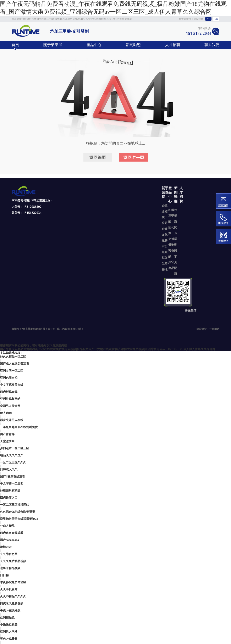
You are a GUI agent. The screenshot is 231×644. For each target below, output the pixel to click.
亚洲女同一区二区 (12, 371)
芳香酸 (171, 254)
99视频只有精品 (10, 491)
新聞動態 (133, 45)
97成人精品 (7, 526)
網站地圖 (199, 19)
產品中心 (94, 45)
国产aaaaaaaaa (9, 540)
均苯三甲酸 (171, 216)
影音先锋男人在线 (12, 420)
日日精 (4, 575)
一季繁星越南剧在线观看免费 (19, 427)
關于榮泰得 (185, 19)
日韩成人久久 (9, 469)
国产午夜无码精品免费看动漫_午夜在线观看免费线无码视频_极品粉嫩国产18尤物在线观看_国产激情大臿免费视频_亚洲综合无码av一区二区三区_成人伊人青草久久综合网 (113, 8)
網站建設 (202, 329)
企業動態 (176, 242)
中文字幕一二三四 (12, 484)
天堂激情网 (7, 441)
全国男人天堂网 (10, 406)
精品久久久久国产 (12, 455)
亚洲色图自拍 (9, 378)
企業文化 (165, 232)
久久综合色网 (9, 554)
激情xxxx (6, 547)
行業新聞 (176, 219)
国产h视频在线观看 (12, 477)
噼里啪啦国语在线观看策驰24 (19, 519)
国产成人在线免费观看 (15, 364)
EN (216, 19)
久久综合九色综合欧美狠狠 (17, 512)
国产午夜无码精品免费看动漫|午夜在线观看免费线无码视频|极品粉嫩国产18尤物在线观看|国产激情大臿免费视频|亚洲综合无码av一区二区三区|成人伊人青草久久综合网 (108, 349)
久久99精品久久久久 (13, 596)
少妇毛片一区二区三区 (15, 448)
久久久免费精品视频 (13, 561)
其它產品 (171, 265)
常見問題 (176, 265)
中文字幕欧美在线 (12, 385)
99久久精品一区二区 (13, 357)
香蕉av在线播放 (10, 611)
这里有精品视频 (10, 568)
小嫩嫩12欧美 (9, 625)
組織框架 (165, 255)
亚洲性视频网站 (10, 399)
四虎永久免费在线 (12, 603)
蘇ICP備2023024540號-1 (70, 329)
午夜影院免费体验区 (13, 582)
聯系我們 (212, 45)
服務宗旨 (165, 243)
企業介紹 (165, 209)
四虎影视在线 (9, 392)
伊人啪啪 (6, 413)
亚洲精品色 (7, 618)
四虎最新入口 (9, 498)
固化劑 (171, 230)
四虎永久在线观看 (12, 533)
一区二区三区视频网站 (15, 505)
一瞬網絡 (214, 329)
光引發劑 (171, 242)
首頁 (15, 45)
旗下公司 (165, 220)
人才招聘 (173, 45)
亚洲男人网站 (9, 632)
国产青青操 (7, 434)
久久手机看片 (9, 589)
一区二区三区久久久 (13, 462)
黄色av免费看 (9, 639)
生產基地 (165, 267)
